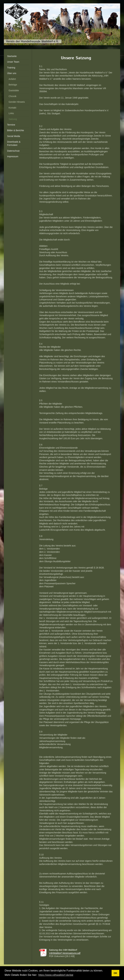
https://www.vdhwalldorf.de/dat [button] (56, 975)
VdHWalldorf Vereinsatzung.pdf (65, 953)
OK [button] (115, 973)
